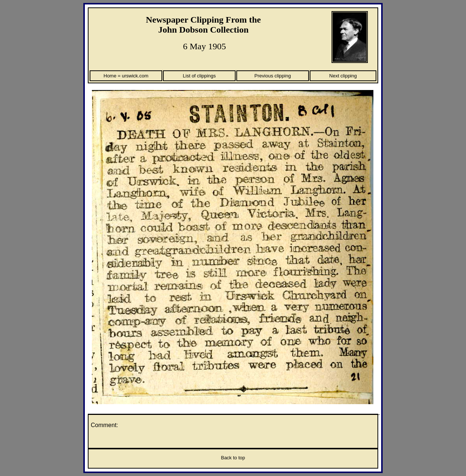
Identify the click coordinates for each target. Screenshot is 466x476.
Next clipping (343, 76)
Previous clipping (273, 76)
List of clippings (199, 76)
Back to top (233, 458)
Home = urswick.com (126, 76)
